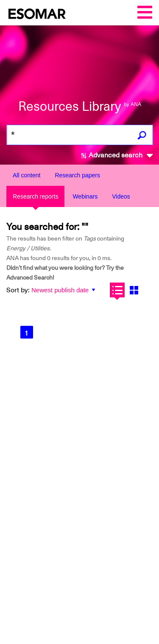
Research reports (35, 196)
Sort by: (18, 290)
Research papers (77, 175)
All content (26, 175)
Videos (121, 196)
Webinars (85, 196)
